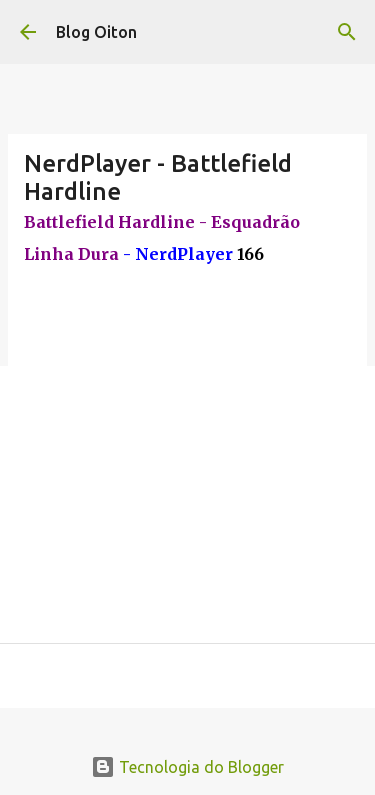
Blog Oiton (96, 32)
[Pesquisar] (347, 32)
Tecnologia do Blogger (187, 767)
